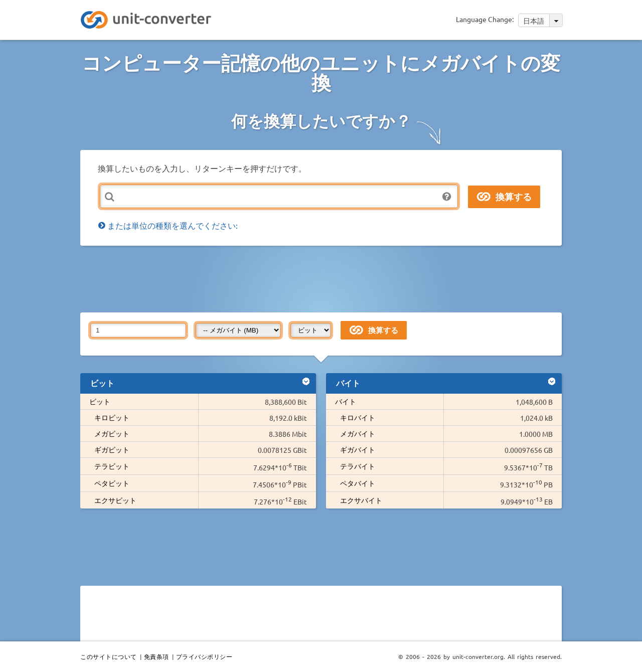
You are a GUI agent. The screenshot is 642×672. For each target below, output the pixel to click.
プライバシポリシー (204, 656)
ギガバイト (358, 449)
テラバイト (358, 466)
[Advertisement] (324, 278)
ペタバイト (358, 483)
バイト (346, 401)
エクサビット (115, 500)
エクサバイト (361, 500)
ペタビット (112, 483)
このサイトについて (109, 656)
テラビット (112, 466)
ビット (100, 401)
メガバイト (358, 433)
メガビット (112, 433)
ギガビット (112, 449)
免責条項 (156, 656)
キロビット (112, 417)
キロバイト (358, 417)
